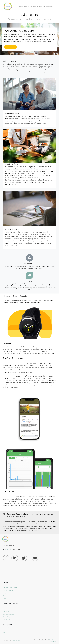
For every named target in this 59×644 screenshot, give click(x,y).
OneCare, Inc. (16, 641)
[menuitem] (21, 6)
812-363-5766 (8, 549)
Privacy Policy (7, 617)
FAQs (4, 609)
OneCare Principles (8, 585)
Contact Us (6, 606)
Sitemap (5, 599)
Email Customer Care (8, 614)
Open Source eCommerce (52, 641)
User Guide (6, 612)
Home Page (6, 627)
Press (4, 596)
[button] (55, 6)
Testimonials (6, 630)
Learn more (11, 47)
